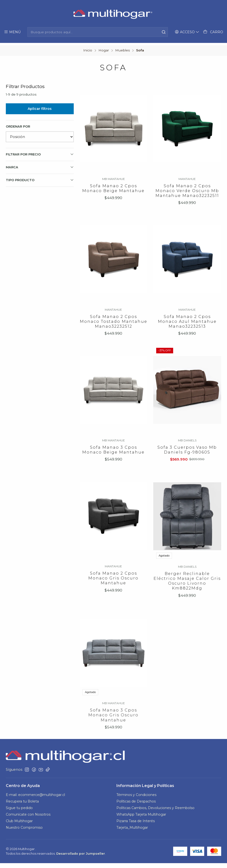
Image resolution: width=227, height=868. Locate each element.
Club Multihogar (19, 826)
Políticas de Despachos (136, 806)
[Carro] (213, 32)
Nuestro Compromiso (24, 832)
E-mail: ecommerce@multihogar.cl (35, 800)
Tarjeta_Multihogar (132, 832)
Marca (40, 165)
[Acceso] (188, 32)
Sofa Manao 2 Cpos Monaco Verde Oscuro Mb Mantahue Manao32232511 (187, 189)
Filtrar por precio (40, 152)
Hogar (104, 48)
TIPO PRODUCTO (40, 178)
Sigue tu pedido (19, 812)
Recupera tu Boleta (22, 806)
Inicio (88, 48)
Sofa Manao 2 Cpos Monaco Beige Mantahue (113, 186)
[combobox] (98, 32)
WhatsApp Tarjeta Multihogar (141, 819)
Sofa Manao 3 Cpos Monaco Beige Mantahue (113, 471)
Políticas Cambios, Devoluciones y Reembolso (155, 812)
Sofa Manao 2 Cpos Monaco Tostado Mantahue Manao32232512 (113, 329)
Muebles (122, 48)
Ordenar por (18, 124)
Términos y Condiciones (136, 800)
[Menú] (12, 32)
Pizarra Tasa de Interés (136, 826)
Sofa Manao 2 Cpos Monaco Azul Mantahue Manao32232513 (187, 335)
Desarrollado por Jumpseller (81, 858)
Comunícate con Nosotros (28, 819)
